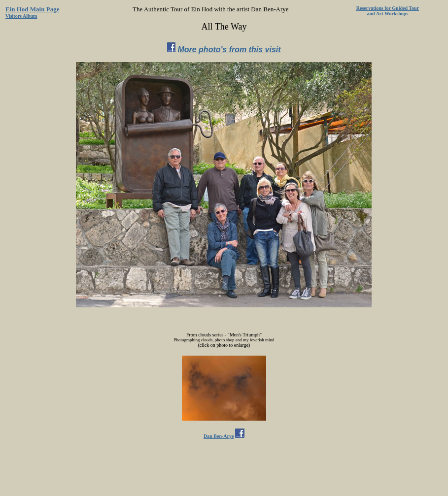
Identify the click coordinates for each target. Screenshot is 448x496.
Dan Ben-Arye (219, 436)
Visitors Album (21, 16)
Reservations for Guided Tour (388, 8)
